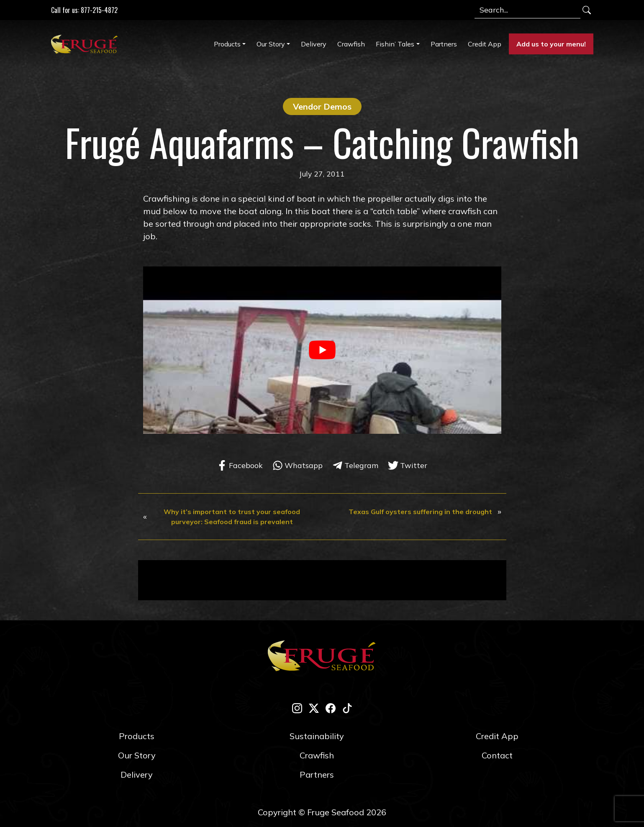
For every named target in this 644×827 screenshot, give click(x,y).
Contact (497, 755)
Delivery (314, 44)
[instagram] (297, 708)
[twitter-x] (314, 708)
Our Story (271, 44)
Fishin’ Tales (395, 44)
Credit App (485, 44)
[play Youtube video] (322, 350)
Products (227, 44)
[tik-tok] (347, 708)
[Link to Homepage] (86, 44)
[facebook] (331, 708)
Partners (444, 44)
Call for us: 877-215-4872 (84, 10)
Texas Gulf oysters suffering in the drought (420, 512)
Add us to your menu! (551, 44)
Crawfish (351, 44)
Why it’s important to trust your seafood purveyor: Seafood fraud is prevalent (232, 517)
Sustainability (317, 736)
